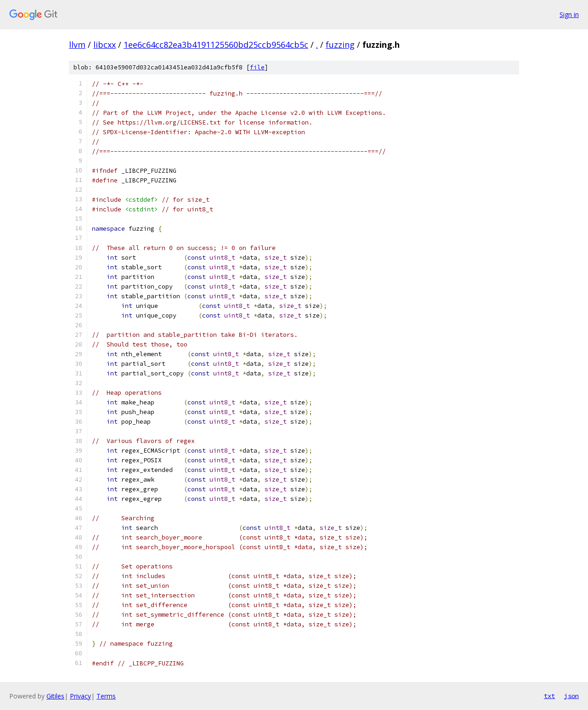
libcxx (105, 45)
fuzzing (340, 45)
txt (549, 696)
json (571, 696)
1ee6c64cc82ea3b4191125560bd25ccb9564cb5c (216, 45)
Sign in (569, 14)
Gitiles (55, 696)
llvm (77, 45)
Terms (106, 696)
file (257, 67)
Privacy (80, 696)
